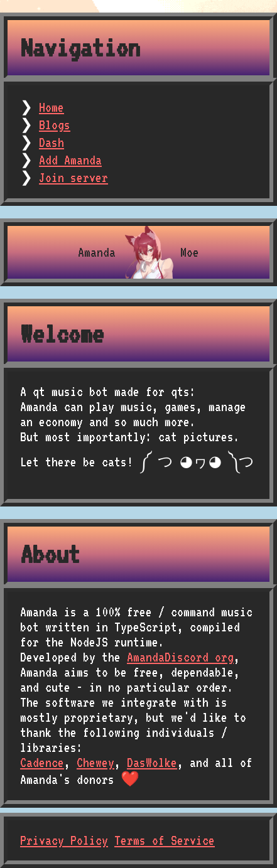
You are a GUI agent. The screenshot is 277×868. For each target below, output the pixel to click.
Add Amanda (70, 160)
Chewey (95, 763)
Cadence (42, 763)
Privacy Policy (64, 840)
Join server (73, 178)
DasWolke (152, 763)
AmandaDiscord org (180, 657)
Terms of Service (165, 840)
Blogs (55, 125)
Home (52, 107)
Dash (52, 142)
